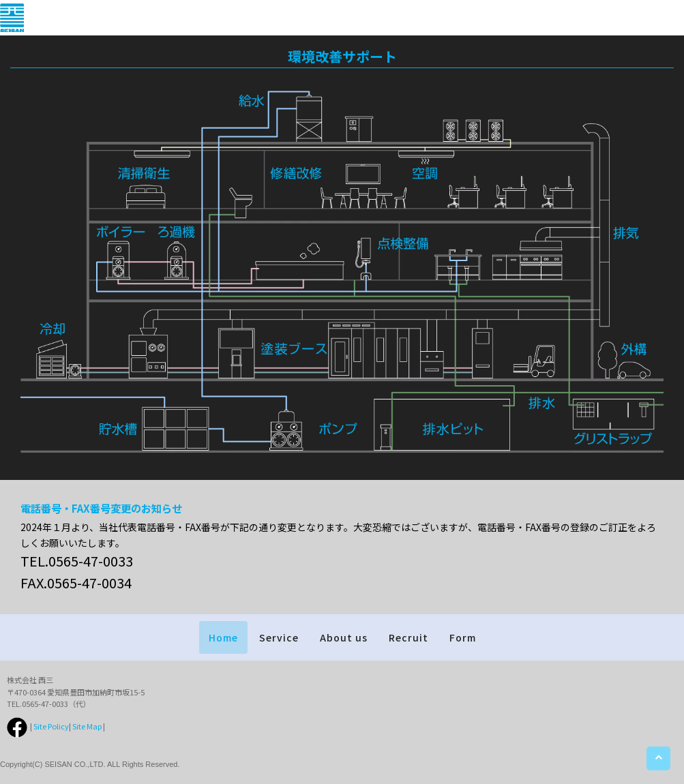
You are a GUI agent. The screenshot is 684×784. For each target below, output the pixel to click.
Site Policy (51, 726)
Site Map (87, 726)
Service (279, 637)
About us (344, 637)
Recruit (408, 637)
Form (463, 637)
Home (223, 637)
